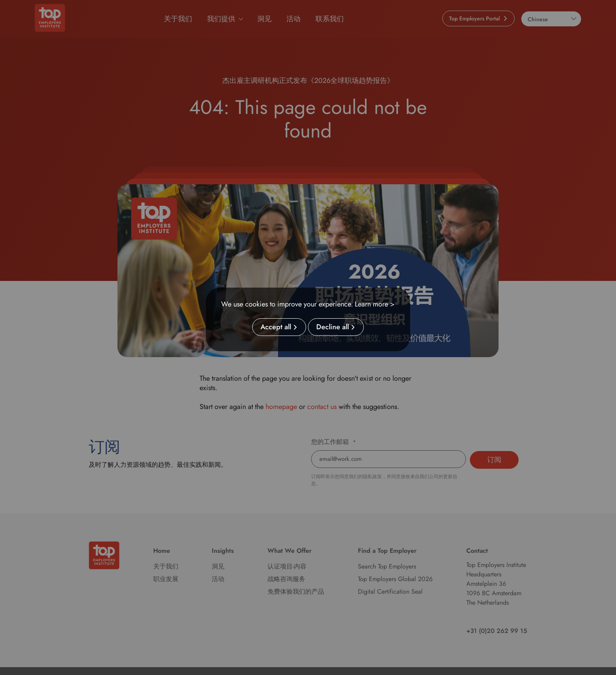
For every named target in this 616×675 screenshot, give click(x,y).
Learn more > (375, 304)
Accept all (276, 327)
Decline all (333, 327)
